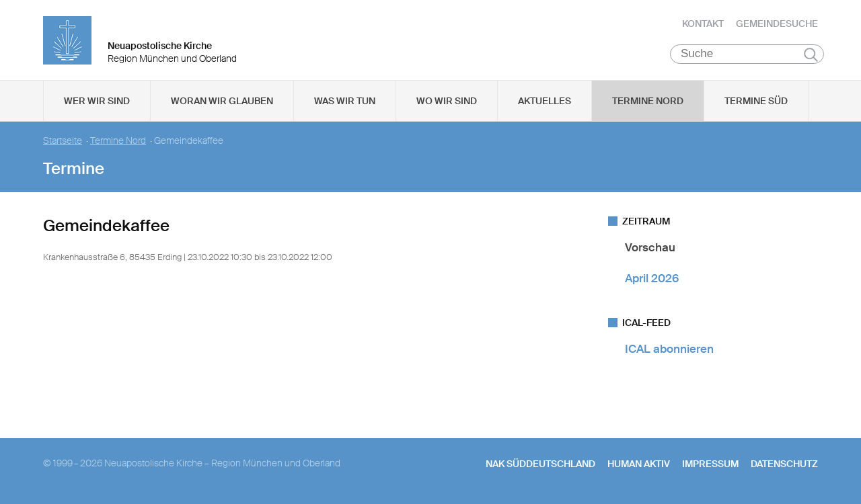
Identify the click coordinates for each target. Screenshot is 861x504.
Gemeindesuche (777, 24)
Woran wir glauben (222, 101)
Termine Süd (756, 101)
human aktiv (639, 464)
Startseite (63, 141)
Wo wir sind (447, 101)
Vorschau (650, 248)
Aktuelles (545, 101)
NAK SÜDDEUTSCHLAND (540, 464)
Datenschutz (784, 464)
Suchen (811, 55)
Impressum (710, 464)
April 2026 (652, 278)
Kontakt (703, 24)
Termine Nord (648, 101)
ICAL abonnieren (669, 349)
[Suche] (747, 54)
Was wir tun (345, 101)
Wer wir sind (97, 101)
